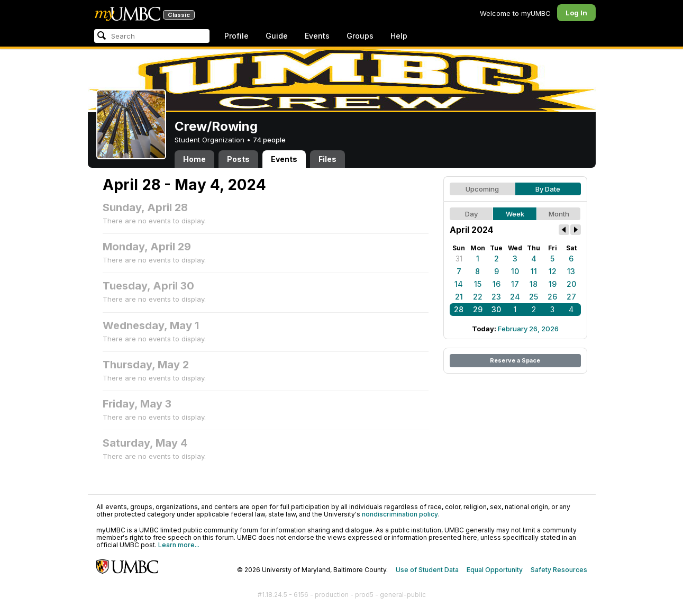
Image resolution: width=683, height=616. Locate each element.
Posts (238, 159)
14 (459, 284)
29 (478, 309)
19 (553, 284)
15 (478, 284)
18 (534, 284)
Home (194, 159)
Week (515, 214)
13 (571, 271)
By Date (548, 189)
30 (496, 309)
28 (459, 309)
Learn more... (179, 545)
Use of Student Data (427, 570)
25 (534, 297)
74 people (269, 140)
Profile (236, 36)
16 (497, 284)
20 (571, 284)
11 (534, 271)
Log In (576, 13)
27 (571, 297)
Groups (360, 36)
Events (317, 36)
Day (471, 214)
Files (327, 159)
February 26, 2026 (528, 329)
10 (515, 271)
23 (496, 297)
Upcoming (482, 189)
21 (459, 297)
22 (478, 297)
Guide (277, 36)
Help (399, 36)
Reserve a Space (515, 360)
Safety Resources (559, 570)
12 (553, 271)
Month (559, 214)
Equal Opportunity (495, 570)
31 (459, 259)
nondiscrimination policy (400, 514)
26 (552, 297)
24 (515, 297)
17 (515, 284)
